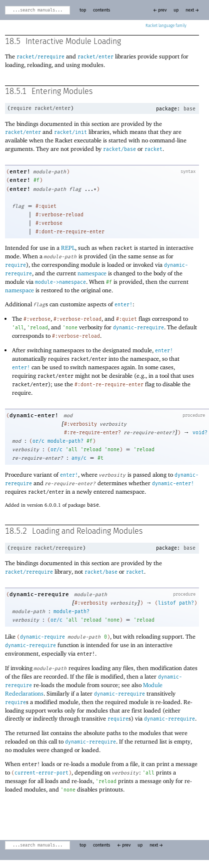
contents (101, 10)
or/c (38, 441)
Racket (166, 26)
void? (200, 433)
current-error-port (41, 773)
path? (186, 603)
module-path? (65, 441)
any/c (79, 458)
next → (192, 10)
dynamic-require (42, 637)
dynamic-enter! (34, 416)
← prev (160, 10)
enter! (20, 172)
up (176, 10)
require (21, 108)
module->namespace (60, 282)
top (83, 10)
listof (167, 603)
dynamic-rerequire (138, 328)
